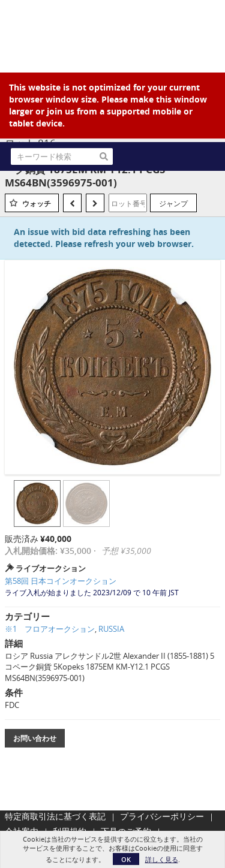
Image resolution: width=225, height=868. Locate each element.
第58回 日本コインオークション (61, 581)
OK (126, 859)
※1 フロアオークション (50, 629)
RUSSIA (111, 629)
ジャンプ (173, 203)
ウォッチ (37, 204)
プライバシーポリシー (162, 816)
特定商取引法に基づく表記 (55, 816)
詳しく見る (162, 859)
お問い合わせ (35, 738)
